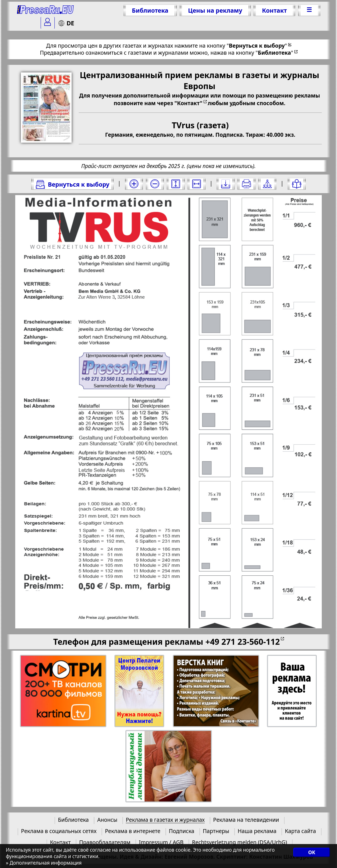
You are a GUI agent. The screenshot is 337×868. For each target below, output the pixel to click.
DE (66, 23)
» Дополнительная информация (44, 863)
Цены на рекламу (215, 10)
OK (312, 852)
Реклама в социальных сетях (59, 831)
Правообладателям (105, 842)
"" (257, 46)
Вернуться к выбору (72, 184)
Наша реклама (257, 831)
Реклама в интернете (133, 831)
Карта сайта (300, 831)
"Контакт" (189, 103)
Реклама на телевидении (246, 820)
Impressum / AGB (161, 842)
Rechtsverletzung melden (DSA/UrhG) (240, 842)
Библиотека (150, 10)
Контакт (274, 10)
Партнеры (216, 831)
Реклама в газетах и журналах (165, 820)
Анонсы (107, 820)
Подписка (182, 831)
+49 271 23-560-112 (243, 641)
